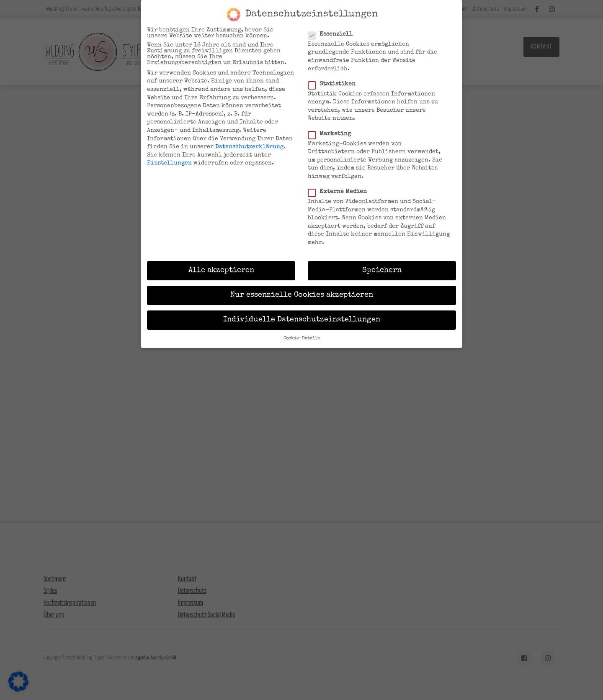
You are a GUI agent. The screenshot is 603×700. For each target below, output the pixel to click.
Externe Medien (340, 192)
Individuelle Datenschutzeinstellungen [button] (302, 320)
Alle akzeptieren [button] (221, 271)
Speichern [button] (382, 271)
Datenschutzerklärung (249, 147)
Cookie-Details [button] (302, 338)
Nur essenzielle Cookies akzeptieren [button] (302, 295)
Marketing (332, 133)
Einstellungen (169, 163)
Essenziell (333, 34)
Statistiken (334, 84)
